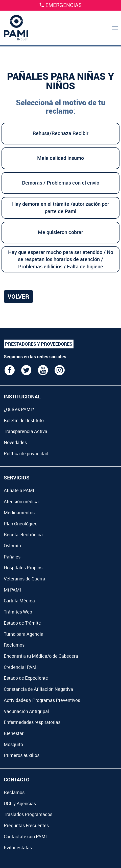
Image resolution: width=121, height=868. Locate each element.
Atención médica (21, 501)
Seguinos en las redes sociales (35, 356)
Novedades (15, 442)
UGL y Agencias (20, 803)
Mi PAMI (12, 590)
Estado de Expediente (26, 678)
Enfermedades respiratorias (32, 722)
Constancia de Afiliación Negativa (38, 689)
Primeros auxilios (22, 755)
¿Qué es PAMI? (19, 409)
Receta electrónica (23, 534)
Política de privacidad (26, 453)
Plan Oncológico (21, 524)
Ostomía (12, 546)
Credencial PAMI (21, 667)
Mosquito (13, 744)
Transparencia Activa (26, 431)
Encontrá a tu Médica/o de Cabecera (41, 656)
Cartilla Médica (19, 601)
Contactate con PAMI (25, 836)
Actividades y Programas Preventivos (42, 700)
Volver (18, 296)
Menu (115, 33)
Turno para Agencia (24, 634)
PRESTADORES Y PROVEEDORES (39, 344)
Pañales (12, 557)
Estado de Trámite (22, 623)
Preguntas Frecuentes (26, 825)
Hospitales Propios (23, 568)
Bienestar (14, 733)
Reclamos (14, 645)
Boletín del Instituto (24, 420)
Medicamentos (19, 513)
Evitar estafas (18, 848)
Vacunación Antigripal (26, 711)
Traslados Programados (28, 814)
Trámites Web (18, 612)
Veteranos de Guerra (25, 579)
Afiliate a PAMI (19, 490)
